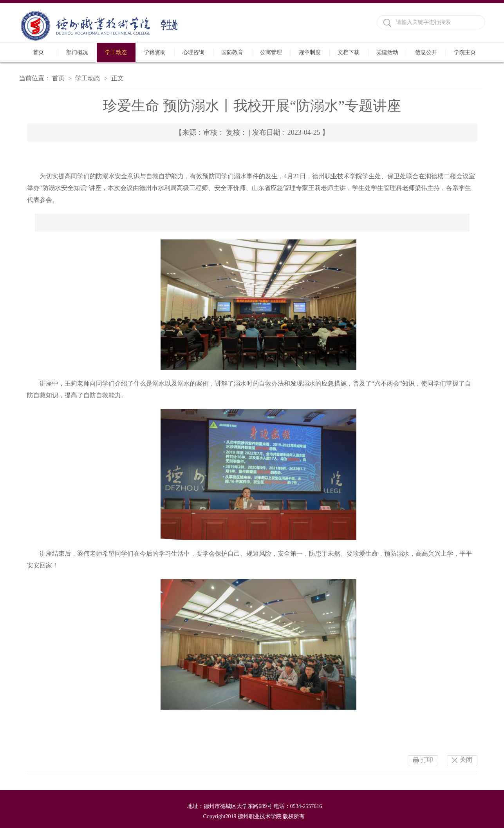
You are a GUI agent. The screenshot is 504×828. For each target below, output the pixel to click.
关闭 (466, 760)
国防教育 (232, 52)
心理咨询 (193, 52)
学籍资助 (155, 52)
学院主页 (465, 52)
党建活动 (387, 52)
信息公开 (426, 52)
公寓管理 (271, 52)
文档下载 (349, 52)
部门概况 (77, 52)
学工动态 (116, 52)
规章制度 (310, 52)
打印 (427, 760)
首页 (38, 52)
